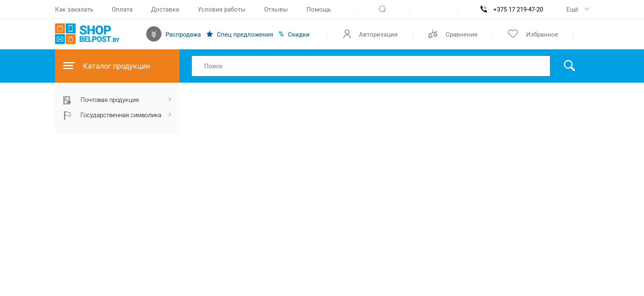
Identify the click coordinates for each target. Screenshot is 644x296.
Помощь (319, 9)
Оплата (122, 9)
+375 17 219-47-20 (518, 9)
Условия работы (222, 9)
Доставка (165, 9)
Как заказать (74, 9)
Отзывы (276, 9)
